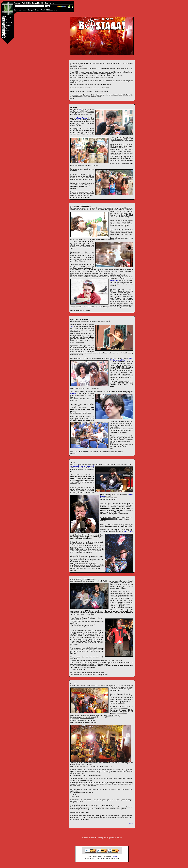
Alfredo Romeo (81, 118)
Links (52, 3)
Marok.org (23, 10)
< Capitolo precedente (89, 838)
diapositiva (114, 280)
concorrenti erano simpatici (82, 466)
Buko (47, 3)
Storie (37, 10)
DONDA (73, 394)
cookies (114, 857)
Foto (105, 838)
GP (80, 109)
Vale (72, 326)
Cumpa (31, 10)
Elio (30, 3)
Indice (100, 838)
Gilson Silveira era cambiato (122, 359)
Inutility (41, 3)
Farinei (25, 3)
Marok (131, 824)
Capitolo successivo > (115, 838)
